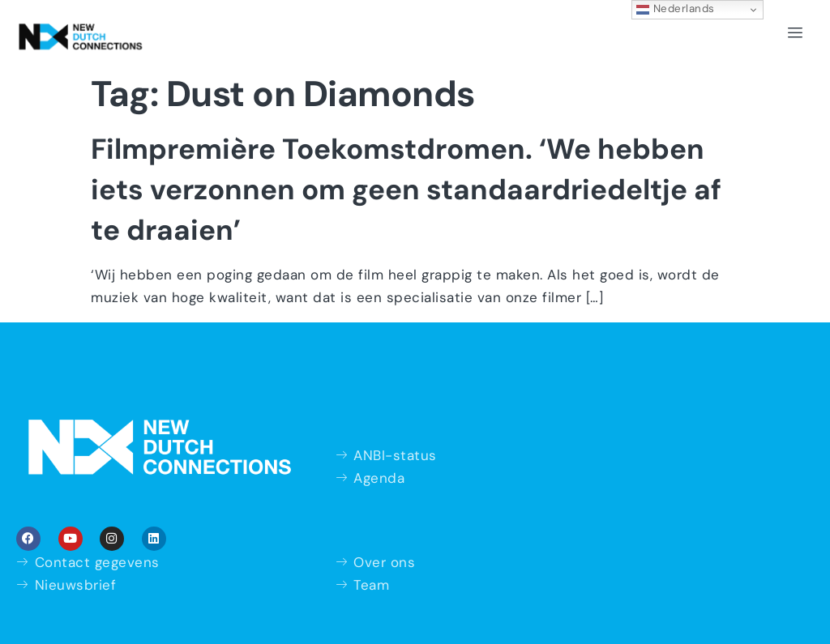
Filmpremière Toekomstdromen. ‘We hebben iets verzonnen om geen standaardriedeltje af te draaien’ (406, 190)
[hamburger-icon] (796, 33)
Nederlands (676, 9)
